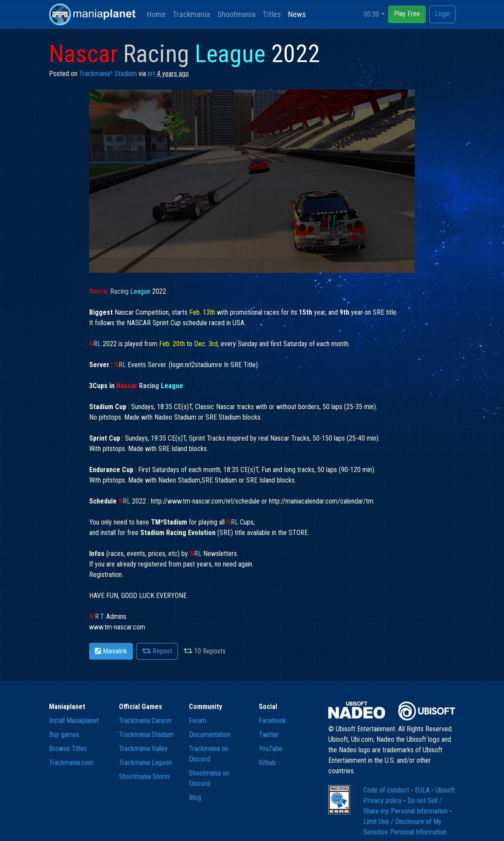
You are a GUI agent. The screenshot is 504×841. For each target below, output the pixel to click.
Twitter (269, 735)
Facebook (272, 721)
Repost (157, 651)
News (297, 14)
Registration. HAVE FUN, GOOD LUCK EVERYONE (138, 596)
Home (156, 14)
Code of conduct (387, 790)
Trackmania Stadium (146, 735)
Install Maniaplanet (74, 721)
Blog (195, 798)
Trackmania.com (71, 763)
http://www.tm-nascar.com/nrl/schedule (205, 501)
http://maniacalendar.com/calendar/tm (321, 501)
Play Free (407, 14)
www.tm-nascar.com (117, 627)
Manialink (111, 651)
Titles (272, 14)
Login (442, 14)
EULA (423, 790)
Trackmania (191, 14)
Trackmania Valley (143, 749)
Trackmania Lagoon (145, 763)
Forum (198, 721)
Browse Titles (68, 749)
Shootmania (236, 14)
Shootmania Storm (144, 777)
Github (267, 763)
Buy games (64, 735)
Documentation (210, 735)
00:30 (371, 14)
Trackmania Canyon (145, 721)
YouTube (271, 749)
